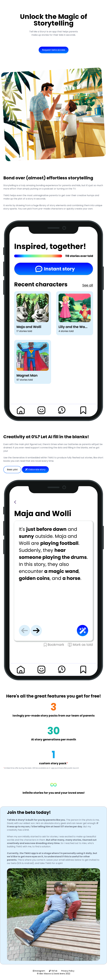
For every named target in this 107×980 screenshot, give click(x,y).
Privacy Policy (68, 971)
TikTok (53, 971)
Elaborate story (35, 470)
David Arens (59, 974)
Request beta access (54, 50)
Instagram (39, 971)
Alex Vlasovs (45, 974)
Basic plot (12, 470)
